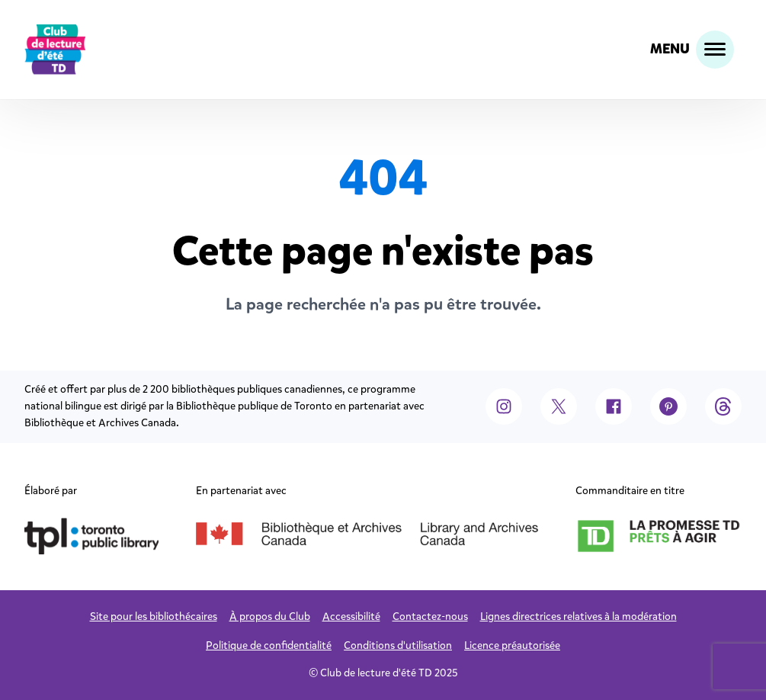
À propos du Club (270, 617)
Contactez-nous (430, 617)
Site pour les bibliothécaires (154, 617)
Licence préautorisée (512, 645)
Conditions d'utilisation (398, 645)
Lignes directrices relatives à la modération (579, 617)
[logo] (55, 50)
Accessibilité (351, 617)
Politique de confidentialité (269, 645)
